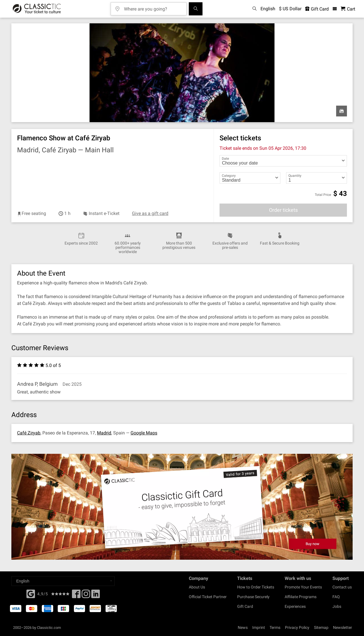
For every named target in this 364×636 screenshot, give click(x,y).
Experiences (295, 606)
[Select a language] (63, 581)
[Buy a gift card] (182, 507)
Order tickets (283, 210)
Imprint (259, 627)
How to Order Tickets (256, 587)
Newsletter (343, 627)
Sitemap (321, 627)
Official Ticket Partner (208, 597)
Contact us (342, 587)
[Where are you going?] (153, 7)
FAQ (336, 597)
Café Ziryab (29, 433)
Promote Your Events (303, 587)
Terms (275, 627)
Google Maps (144, 433)
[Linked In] (96, 596)
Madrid (104, 433)
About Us (197, 587)
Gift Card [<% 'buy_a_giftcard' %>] (317, 9)
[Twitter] (86, 596)
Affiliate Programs (301, 597)
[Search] (196, 9)
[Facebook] (31, 593)
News (243, 627)
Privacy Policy (297, 627)
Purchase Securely (253, 597)
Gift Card (245, 606)
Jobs (337, 606)
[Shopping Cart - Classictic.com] (348, 9)
